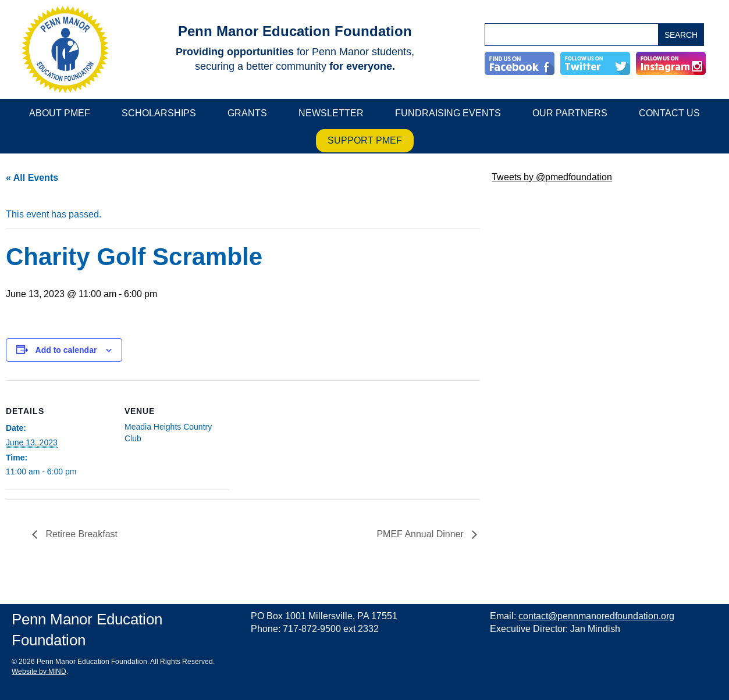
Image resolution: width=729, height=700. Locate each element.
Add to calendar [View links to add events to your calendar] (66, 350)
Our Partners (570, 113)
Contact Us (669, 113)
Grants (247, 113)
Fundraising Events (448, 113)
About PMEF (60, 113)
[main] (243, 370)
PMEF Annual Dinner (421, 534)
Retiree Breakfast (80, 534)
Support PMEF (365, 140)
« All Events (32, 178)
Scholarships (159, 113)
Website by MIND (39, 672)
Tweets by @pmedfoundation (552, 177)
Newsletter (331, 113)
